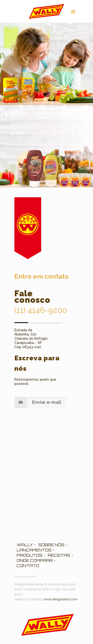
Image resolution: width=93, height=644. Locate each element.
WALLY (25, 545)
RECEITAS (59, 555)
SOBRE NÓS (51, 545)
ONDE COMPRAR (35, 560)
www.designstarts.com (61, 599)
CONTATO (28, 566)
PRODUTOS (30, 555)
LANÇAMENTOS (34, 550)
